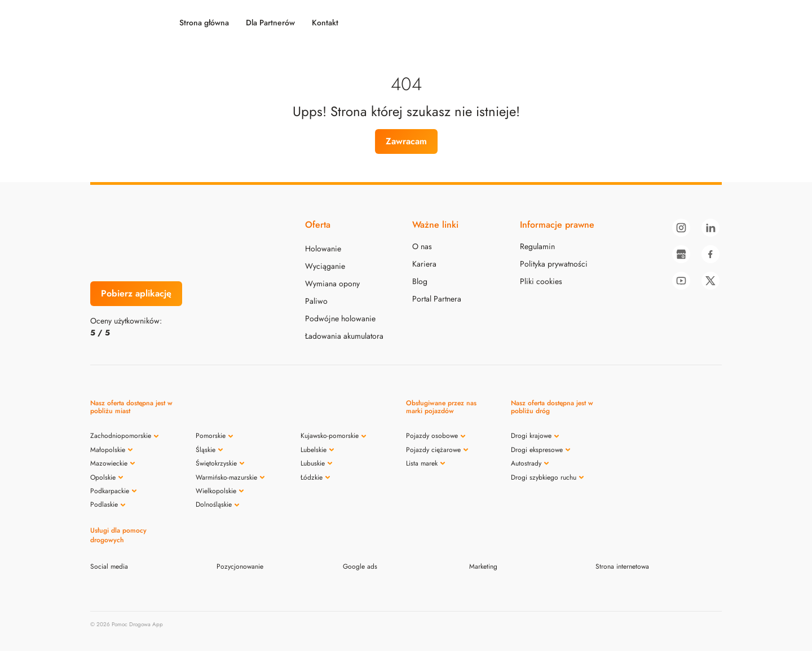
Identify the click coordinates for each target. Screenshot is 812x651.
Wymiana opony (332, 284)
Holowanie (323, 249)
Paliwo (316, 301)
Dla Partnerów (270, 23)
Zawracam (406, 141)
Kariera (424, 264)
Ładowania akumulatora (344, 336)
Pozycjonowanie (240, 566)
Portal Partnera (437, 299)
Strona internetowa (622, 566)
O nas (422, 246)
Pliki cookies (541, 281)
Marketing (483, 566)
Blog (420, 281)
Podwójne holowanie (340, 318)
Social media (109, 566)
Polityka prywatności (554, 264)
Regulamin (537, 246)
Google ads (360, 566)
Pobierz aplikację (136, 293)
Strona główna (204, 23)
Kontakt (325, 23)
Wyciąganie (325, 266)
